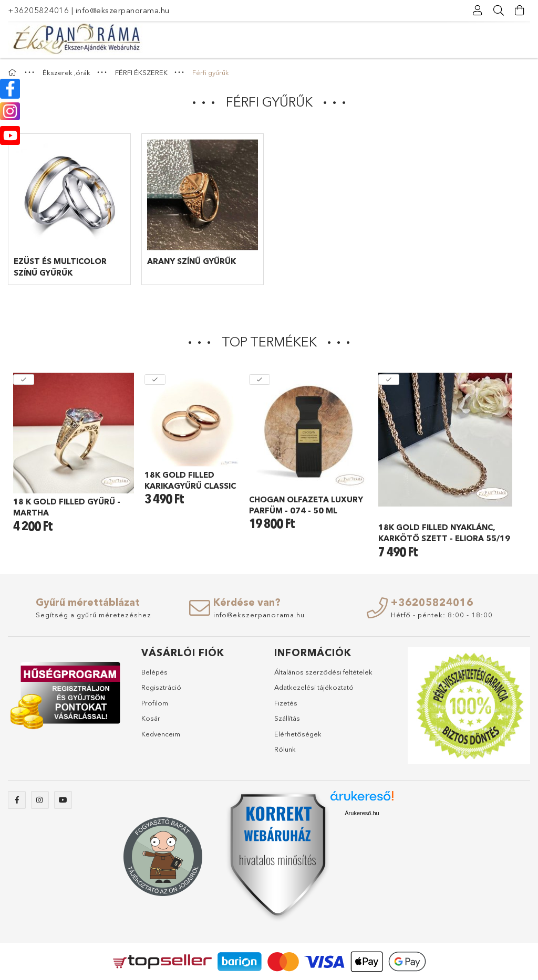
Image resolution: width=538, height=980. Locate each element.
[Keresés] (499, 10)
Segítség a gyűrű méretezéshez (94, 615)
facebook (17, 800)
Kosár (151, 718)
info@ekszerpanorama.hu (123, 10)
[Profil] (478, 10)
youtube (63, 800)
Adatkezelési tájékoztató (314, 687)
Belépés (154, 672)
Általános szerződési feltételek (323, 672)
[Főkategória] (14, 72)
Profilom (155, 703)
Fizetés (286, 703)
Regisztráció (161, 687)
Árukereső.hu (362, 813)
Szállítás (287, 718)
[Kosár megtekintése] (520, 10)
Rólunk (285, 749)
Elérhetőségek (298, 734)
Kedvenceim (161, 734)
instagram (40, 800)
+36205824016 (38, 10)
